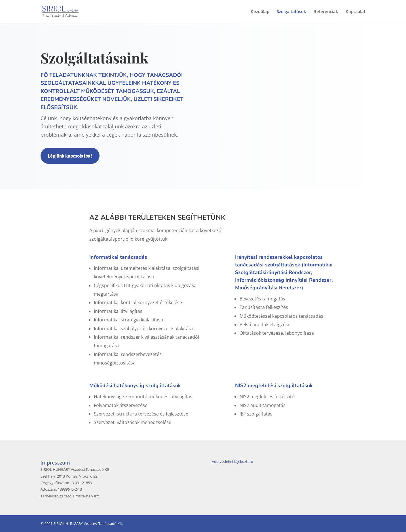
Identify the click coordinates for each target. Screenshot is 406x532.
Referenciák (326, 12)
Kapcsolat (356, 12)
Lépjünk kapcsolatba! (70, 156)
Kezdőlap (260, 12)
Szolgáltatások (291, 12)
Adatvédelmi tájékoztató (232, 461)
